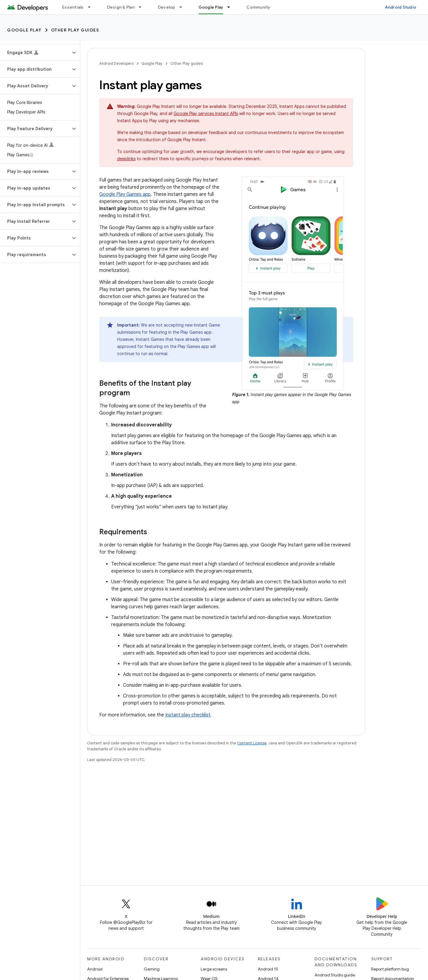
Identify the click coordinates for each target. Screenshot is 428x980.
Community (258, 7)
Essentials (73, 7)
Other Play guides (75, 30)
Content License (252, 743)
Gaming (152, 969)
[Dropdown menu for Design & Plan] (143, 7)
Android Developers (117, 63)
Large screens (214, 969)
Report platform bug (390, 969)
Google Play (24, 30)
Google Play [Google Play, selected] (211, 7)
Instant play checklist (188, 715)
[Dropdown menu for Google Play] (231, 7)
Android (95, 969)
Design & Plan (121, 7)
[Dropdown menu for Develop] (183, 7)
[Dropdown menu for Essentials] (92, 7)
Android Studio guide (335, 975)
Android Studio (401, 7)
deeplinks (126, 159)
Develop (167, 7)
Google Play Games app (125, 194)
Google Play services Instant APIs (206, 114)
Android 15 (268, 969)
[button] (35, 53)
